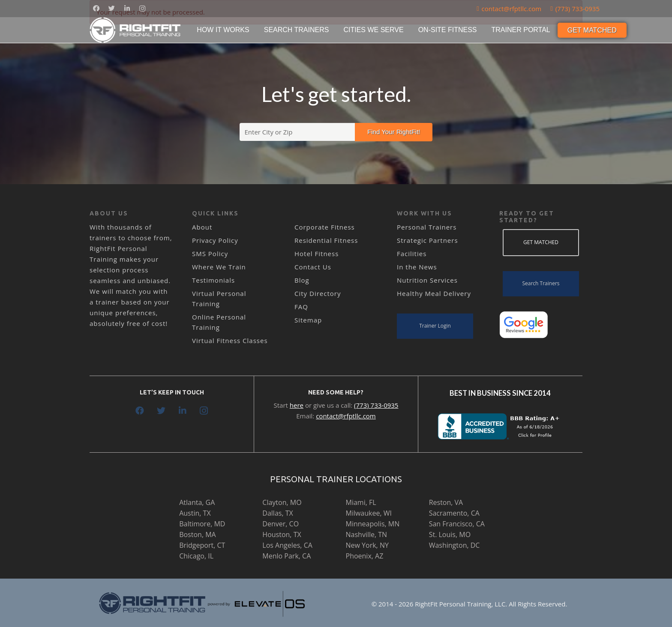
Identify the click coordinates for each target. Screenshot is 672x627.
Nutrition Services (427, 280)
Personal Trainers (427, 227)
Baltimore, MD (202, 524)
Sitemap (308, 320)
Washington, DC (454, 545)
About (202, 227)
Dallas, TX (277, 513)
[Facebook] (96, 9)
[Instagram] (142, 9)
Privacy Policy (215, 240)
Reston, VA (446, 502)
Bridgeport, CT (202, 545)
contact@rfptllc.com (346, 416)
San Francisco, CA (457, 524)
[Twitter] (111, 9)
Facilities (412, 254)
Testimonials (213, 280)
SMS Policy (210, 254)
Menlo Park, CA (286, 556)
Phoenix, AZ (365, 556)
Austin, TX (195, 513)
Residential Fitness (326, 240)
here (297, 405)
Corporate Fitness (325, 227)
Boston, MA (198, 534)
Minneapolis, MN (373, 524)
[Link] (136, 30)
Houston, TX (282, 534)
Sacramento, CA (454, 513)
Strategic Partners (427, 240)
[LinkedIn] (127, 9)
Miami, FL (361, 502)
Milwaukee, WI (369, 513)
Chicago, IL (196, 556)
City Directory (318, 293)
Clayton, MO (282, 502)
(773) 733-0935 (376, 405)
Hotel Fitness (316, 254)
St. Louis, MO (450, 534)
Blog (302, 280)
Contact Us (313, 267)
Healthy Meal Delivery (434, 293)
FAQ (301, 307)
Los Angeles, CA (287, 545)
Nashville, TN (367, 534)
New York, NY (367, 545)
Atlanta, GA (197, 502)
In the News (417, 267)
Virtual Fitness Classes (230, 340)
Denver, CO (280, 524)
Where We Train (219, 267)
